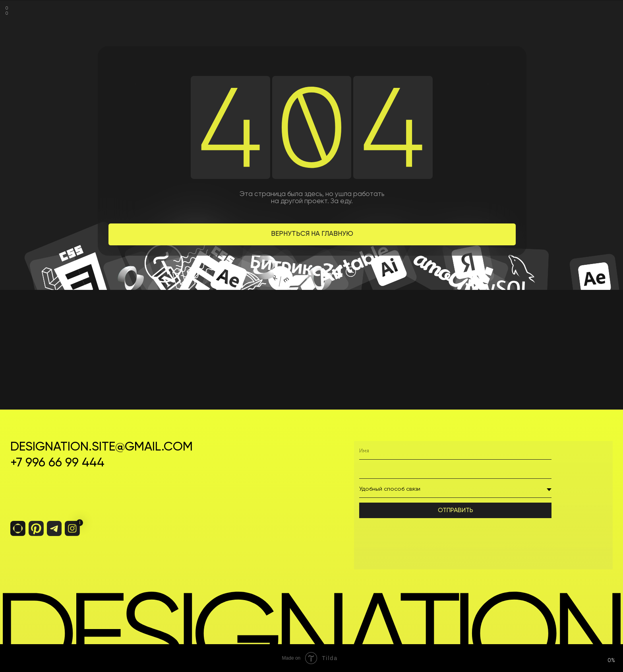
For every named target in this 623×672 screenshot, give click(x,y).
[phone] (455, 470)
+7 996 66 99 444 (57, 463)
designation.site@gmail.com (102, 447)
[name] (455, 451)
